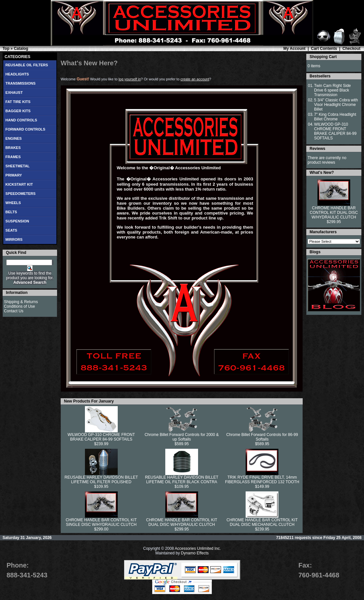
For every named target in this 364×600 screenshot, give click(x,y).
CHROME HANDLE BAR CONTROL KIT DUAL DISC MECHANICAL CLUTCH (262, 522)
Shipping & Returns (21, 302)
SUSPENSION (17, 221)
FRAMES (13, 157)
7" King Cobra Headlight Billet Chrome (335, 117)
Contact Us (14, 311)
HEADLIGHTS (17, 74)
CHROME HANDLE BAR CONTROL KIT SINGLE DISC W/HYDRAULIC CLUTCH (101, 522)
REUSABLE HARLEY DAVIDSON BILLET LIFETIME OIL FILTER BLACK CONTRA (182, 480)
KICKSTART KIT (19, 184)
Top (6, 49)
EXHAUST (14, 93)
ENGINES (14, 138)
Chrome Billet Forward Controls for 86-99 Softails (262, 437)
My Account (294, 49)
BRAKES (13, 148)
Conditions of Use (20, 306)
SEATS (11, 230)
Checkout (351, 49)
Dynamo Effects (195, 553)
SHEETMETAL (18, 166)
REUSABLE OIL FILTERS (27, 65)
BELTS (11, 212)
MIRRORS (14, 239)
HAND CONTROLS (21, 120)
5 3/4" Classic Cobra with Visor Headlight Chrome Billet (336, 105)
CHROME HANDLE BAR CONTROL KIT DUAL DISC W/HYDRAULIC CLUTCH (182, 522)
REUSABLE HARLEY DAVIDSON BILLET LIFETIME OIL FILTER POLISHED (101, 480)
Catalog (21, 49)
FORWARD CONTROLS (25, 129)
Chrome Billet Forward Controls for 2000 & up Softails (182, 437)
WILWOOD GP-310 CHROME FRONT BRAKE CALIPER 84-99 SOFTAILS (101, 437)
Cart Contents (324, 49)
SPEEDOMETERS (21, 194)
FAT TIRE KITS (18, 102)
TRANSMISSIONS (21, 83)
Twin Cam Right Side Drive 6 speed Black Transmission (333, 90)
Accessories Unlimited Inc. (198, 548)
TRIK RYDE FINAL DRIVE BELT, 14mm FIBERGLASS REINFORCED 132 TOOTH (262, 480)
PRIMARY (14, 175)
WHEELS (13, 203)
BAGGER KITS (18, 111)
